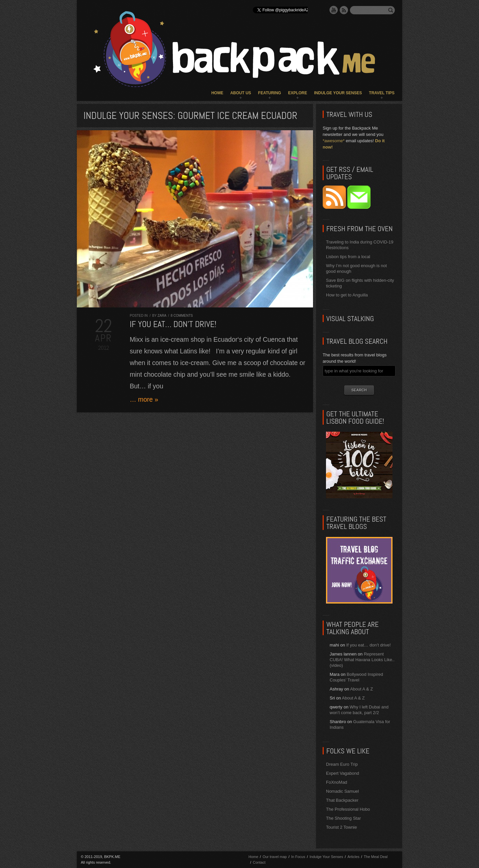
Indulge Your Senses (338, 93)
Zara (162, 316)
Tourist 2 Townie (341, 827)
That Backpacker (342, 800)
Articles (353, 857)
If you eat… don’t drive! (173, 324)
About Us (241, 93)
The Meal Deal (376, 857)
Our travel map (275, 857)
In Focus (298, 857)
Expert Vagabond (343, 773)
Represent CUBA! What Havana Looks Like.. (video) (362, 660)
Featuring (270, 93)
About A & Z (361, 689)
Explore (298, 93)
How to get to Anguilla (347, 295)
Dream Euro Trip (342, 764)
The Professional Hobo (348, 809)
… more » (144, 399)
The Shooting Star (343, 818)
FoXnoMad (337, 782)
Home (217, 93)
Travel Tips (382, 93)
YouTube (334, 10)
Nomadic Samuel (342, 791)
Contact (259, 862)
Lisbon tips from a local (348, 257)
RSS (344, 10)
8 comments (182, 316)
